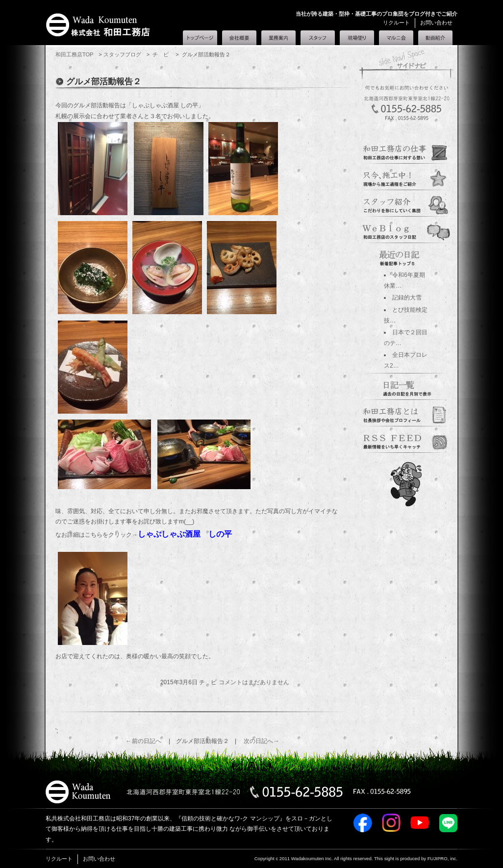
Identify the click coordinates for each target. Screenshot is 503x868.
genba (406, 177)
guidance (406, 151)
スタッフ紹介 (318, 38)
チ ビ (161, 54)
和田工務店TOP (74, 54)
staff (406, 204)
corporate (406, 414)
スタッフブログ (122, 54)
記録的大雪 (407, 298)
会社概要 (239, 38)
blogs (406, 230)
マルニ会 (396, 38)
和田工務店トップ (200, 38)
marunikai (406, 440)
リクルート (396, 23)
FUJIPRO (438, 858)
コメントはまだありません (254, 682)
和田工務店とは (435, 38)
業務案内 (278, 38)
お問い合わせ (436, 23)
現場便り (357, 38)
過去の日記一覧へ (406, 387)
